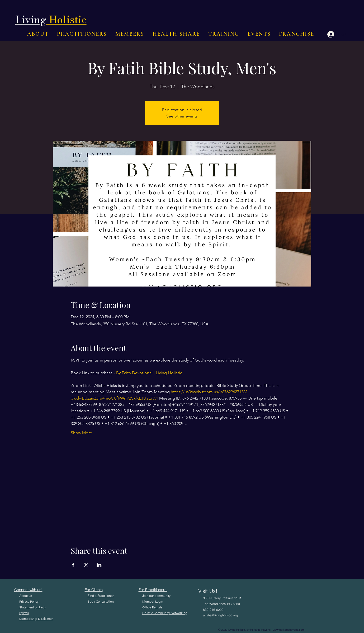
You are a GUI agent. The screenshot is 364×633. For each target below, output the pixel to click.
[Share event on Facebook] (73, 565)
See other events (182, 116)
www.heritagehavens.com (289, 630)
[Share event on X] (86, 565)
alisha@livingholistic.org (220, 615)
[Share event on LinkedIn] (99, 565)
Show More (81, 433)
